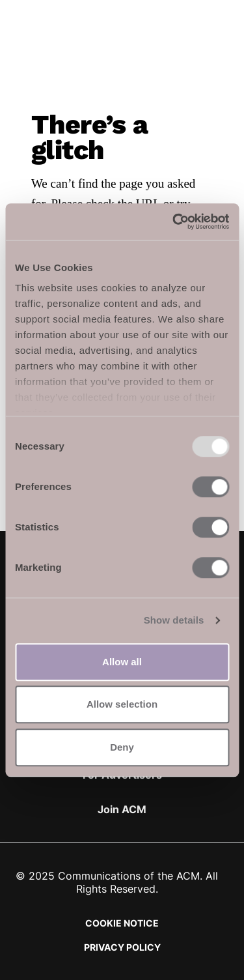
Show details (174, 620)
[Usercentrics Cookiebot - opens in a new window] (174, 222)
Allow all (122, 662)
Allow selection (122, 704)
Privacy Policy (122, 947)
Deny (122, 747)
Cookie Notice (122, 923)
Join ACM (122, 809)
